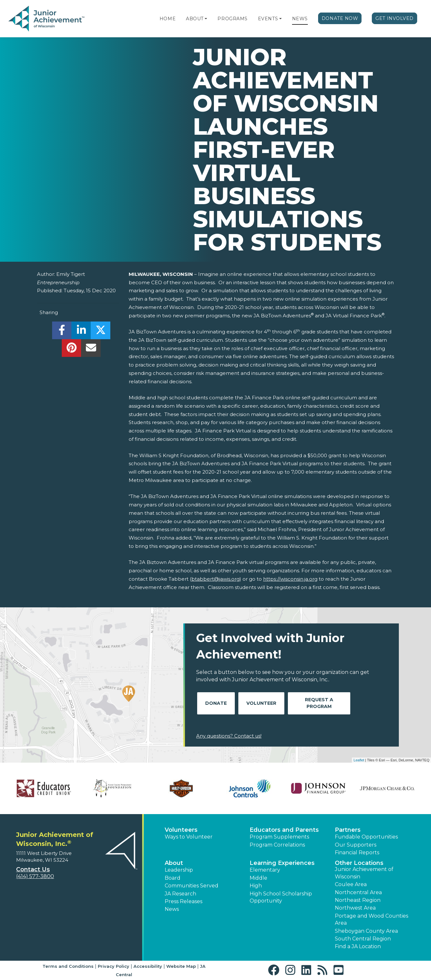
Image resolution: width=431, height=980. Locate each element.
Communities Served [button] (192, 886)
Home (168, 19)
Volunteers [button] (181, 830)
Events (268, 19)
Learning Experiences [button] (282, 863)
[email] (91, 350)
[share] (62, 332)
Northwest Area (355, 908)
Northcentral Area (358, 892)
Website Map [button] (181, 966)
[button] (206, 19)
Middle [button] (258, 878)
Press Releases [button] (183, 901)
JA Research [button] (180, 894)
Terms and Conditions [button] (68, 966)
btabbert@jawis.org (215, 579)
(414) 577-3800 (35, 876)
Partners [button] (348, 830)
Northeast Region (358, 900)
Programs (232, 19)
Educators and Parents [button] (284, 830)
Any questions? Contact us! (229, 736)
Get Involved (394, 18)
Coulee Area (351, 884)
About (195, 19)
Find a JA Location (358, 946)
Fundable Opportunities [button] (366, 837)
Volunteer (261, 703)
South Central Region (363, 939)
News (300, 19)
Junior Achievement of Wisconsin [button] (364, 873)
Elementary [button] (265, 870)
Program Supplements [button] (279, 837)
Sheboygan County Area (366, 931)
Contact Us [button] (33, 869)
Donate (216, 703)
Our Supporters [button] (356, 845)
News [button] (172, 909)
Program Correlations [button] (277, 845)
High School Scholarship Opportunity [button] (281, 897)
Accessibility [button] (148, 966)
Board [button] (173, 878)
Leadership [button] (179, 870)
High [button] (256, 886)
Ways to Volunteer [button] (189, 837)
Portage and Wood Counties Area (371, 919)
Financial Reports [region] (357, 853)
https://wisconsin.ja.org (290, 579)
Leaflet (359, 760)
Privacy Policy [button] (114, 966)
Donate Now (340, 18)
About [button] (174, 863)
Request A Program (319, 703)
